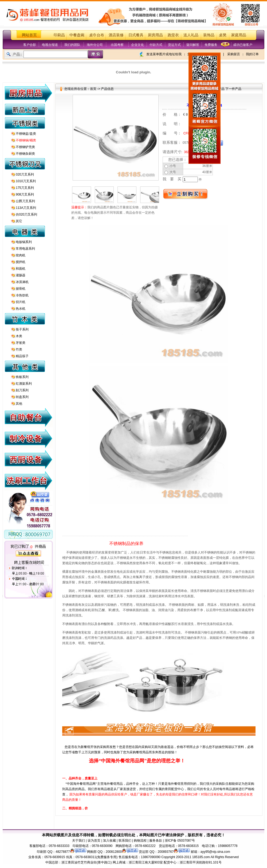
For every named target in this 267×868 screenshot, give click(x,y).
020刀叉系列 (25, 174)
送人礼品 (191, 35)
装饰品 (209, 35)
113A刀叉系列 (26, 208)
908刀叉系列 (25, 194)
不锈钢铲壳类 (25, 147)
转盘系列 (22, 397)
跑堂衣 (173, 35)
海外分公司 (95, 45)
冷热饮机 (22, 295)
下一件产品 (233, 89)
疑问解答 (193, 45)
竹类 (19, 349)
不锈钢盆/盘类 (26, 134)
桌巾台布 (97, 35)
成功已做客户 (243, 45)
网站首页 (29, 35)
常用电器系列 (25, 249)
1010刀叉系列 (26, 181)
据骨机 (21, 289)
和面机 (21, 269)
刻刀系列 (22, 390)
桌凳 (223, 35)
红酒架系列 (24, 384)
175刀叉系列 (25, 188)
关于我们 (78, 841)
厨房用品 (155, 35)
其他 (19, 404)
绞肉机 (21, 255)
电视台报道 (50, 45)
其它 (19, 221)
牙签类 (21, 343)
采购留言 (234, 54)
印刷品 (59, 35)
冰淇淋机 (22, 282)
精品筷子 (22, 356)
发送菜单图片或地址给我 (164, 54)
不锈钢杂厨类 (25, 154)
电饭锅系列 (24, 242)
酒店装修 (116, 35)
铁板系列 (22, 377)
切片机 (21, 302)
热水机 (21, 309)
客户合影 (30, 45)
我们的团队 (72, 45)
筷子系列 (22, 329)
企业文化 (138, 45)
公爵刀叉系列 (25, 201)
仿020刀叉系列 (26, 214)
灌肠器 (21, 275)
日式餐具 (136, 35)
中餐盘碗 (77, 35)
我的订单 (252, 54)
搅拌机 (21, 262)
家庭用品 (239, 35)
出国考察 (117, 45)
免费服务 (211, 45)
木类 (19, 336)
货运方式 (174, 45)
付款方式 (156, 45)
